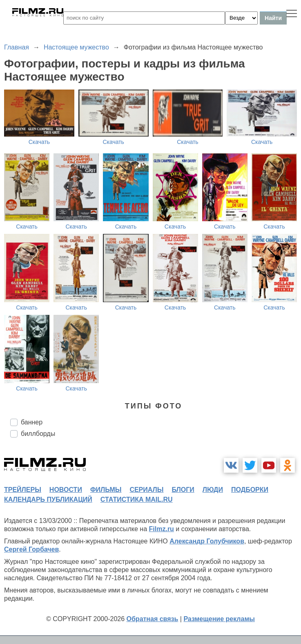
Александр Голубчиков (207, 541)
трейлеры (23, 490)
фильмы (106, 490)
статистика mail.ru (137, 499)
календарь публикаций (48, 499)
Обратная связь (153, 619)
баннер (32, 422)
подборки (250, 490)
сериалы (146, 490)
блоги (183, 490)
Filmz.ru (162, 529)
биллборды (38, 434)
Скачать (39, 142)
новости (66, 490)
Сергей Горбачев (31, 549)
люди (213, 490)
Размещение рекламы (219, 619)
